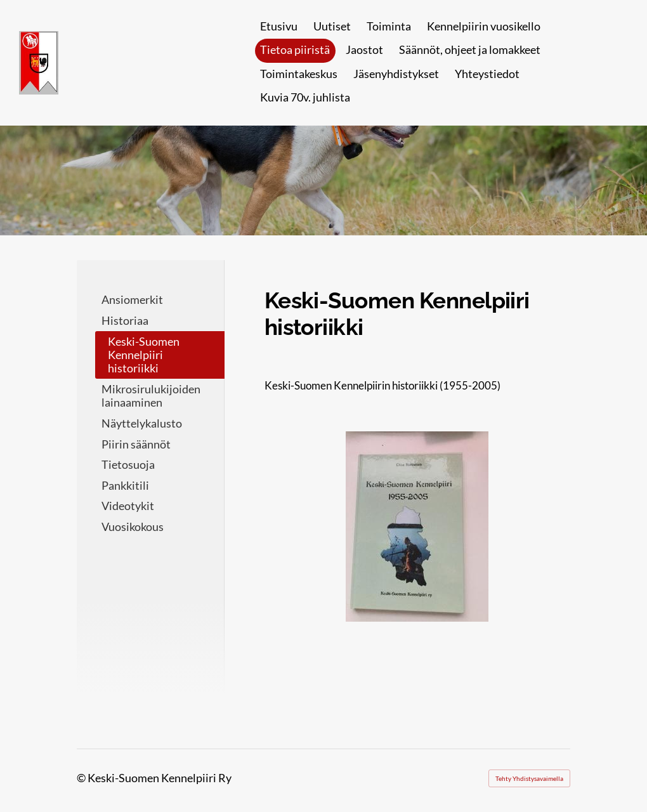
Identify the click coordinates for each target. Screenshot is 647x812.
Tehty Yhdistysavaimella (529, 778)
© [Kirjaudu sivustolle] (82, 778)
